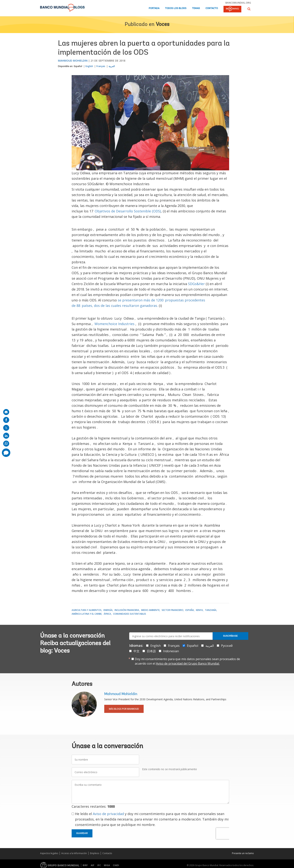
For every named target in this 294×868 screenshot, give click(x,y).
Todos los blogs (176, 8)
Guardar (82, 833)
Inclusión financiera (127, 610)
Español (78, 66)
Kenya (199, 610)
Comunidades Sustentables (130, 614)
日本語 (151, 651)
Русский (227, 646)
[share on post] (6, 428)
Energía (108, 610)
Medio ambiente (150, 610)
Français (101, 66)
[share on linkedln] (6, 436)
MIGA (107, 865)
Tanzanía (211, 610)
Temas (196, 8)
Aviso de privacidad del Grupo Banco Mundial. (188, 663)
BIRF (85, 865)
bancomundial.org (238, 3)
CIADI (116, 865)
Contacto (212, 8)
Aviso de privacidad (108, 814)
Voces (163, 25)
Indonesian (171, 651)
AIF (93, 865)
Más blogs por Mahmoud (124, 709)
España (190, 610)
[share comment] (6, 453)
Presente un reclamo (243, 853)
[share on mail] (6, 412)
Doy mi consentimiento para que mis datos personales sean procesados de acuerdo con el (187, 661)
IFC (99, 865)
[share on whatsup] (6, 444)
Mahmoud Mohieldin (73, 61)
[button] (249, 9)
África (107, 614)
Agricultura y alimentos (87, 610)
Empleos (95, 853)
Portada (154, 8)
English (89, 66)
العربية (112, 66)
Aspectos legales (49, 853)
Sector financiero (172, 610)
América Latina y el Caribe (87, 614)
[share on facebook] (6, 420)
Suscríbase (230, 636)
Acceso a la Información (74, 853)
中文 (136, 651)
